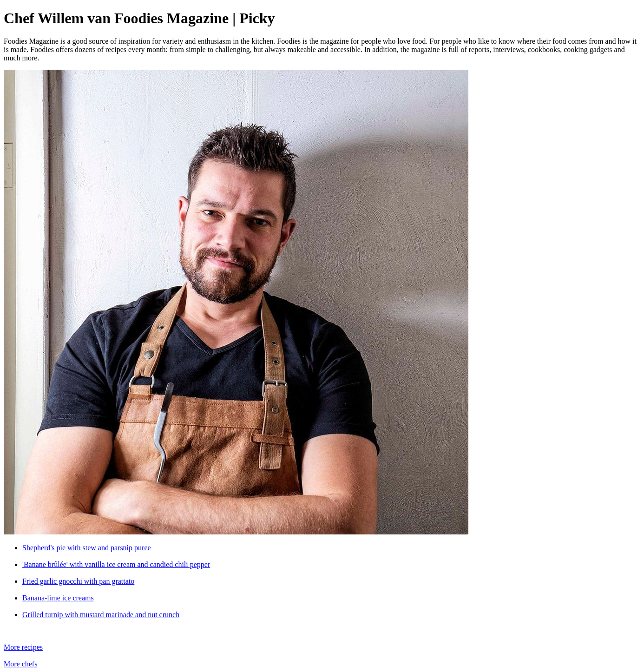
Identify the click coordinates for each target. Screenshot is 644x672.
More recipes (23, 647)
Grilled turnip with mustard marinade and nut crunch (101, 615)
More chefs (20, 664)
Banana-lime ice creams (58, 598)
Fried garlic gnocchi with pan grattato (78, 581)
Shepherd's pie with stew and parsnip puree (87, 548)
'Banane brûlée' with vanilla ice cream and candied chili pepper (116, 564)
